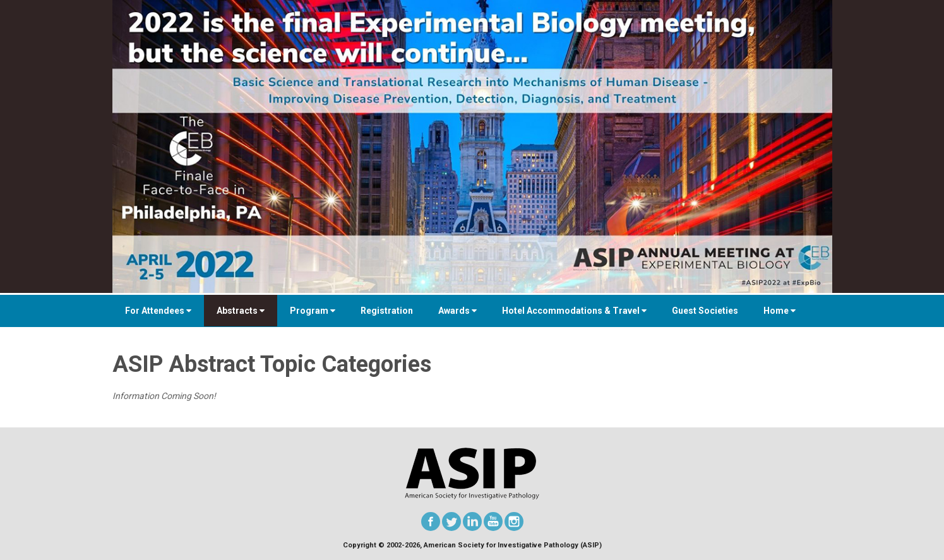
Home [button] (780, 311)
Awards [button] (457, 311)
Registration (387, 311)
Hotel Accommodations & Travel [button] (574, 311)
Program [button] (313, 311)
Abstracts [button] (241, 311)
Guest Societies (705, 311)
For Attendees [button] (158, 311)
